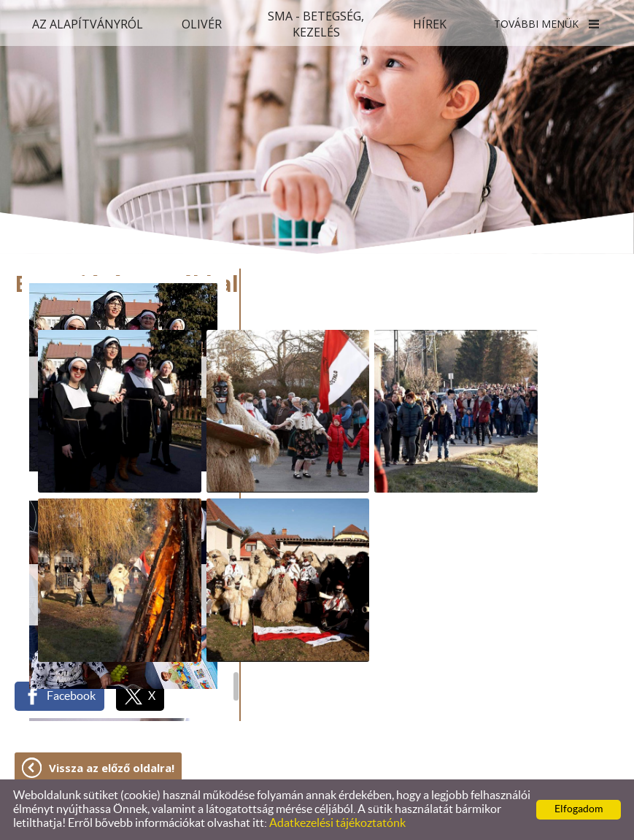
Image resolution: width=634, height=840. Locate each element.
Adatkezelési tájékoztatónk (337, 823)
